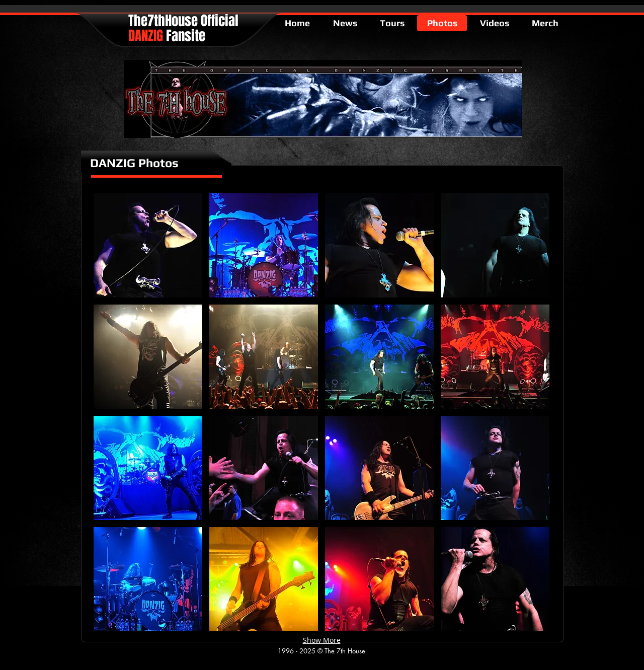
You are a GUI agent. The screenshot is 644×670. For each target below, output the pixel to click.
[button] (148, 245)
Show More (322, 640)
